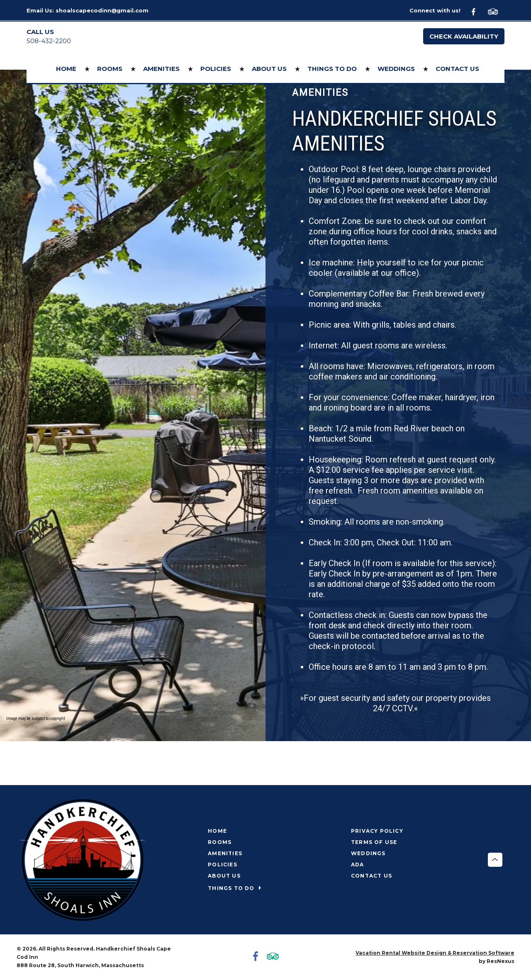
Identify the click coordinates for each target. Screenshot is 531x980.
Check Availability (464, 36)
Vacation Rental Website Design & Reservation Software (435, 953)
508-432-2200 (49, 41)
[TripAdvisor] (496, 11)
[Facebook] (478, 11)
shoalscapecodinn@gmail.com (102, 10)
